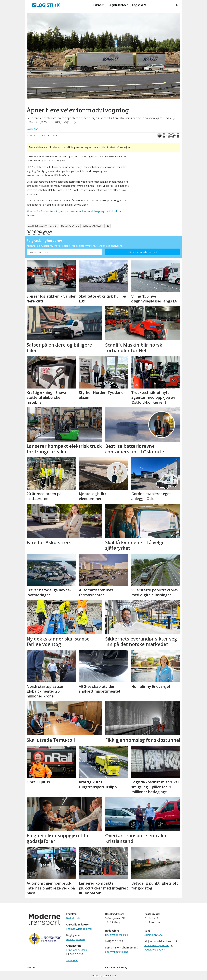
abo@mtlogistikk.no (117, 952)
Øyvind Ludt (73, 918)
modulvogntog (70, 226)
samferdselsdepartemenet (43, 226)
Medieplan (72, 960)
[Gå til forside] (46, 5)
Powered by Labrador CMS (104, 976)
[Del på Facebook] (159, 135)
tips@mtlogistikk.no (117, 935)
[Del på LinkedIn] (164, 135)
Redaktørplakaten (155, 950)
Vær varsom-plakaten (157, 945)
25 (108, 226)
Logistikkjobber (118, 5)
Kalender (98, 5)
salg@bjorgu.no (154, 935)
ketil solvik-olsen (93, 226)
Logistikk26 (139, 5)
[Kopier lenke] (173, 135)
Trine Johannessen (76, 950)
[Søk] (177, 5)
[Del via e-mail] (169, 135)
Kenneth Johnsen (75, 939)
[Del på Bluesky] (178, 135)
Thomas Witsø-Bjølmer (79, 929)
